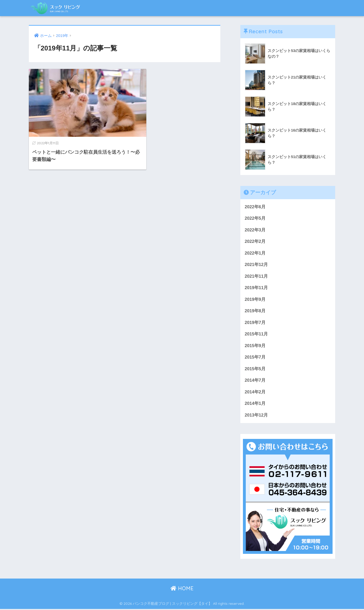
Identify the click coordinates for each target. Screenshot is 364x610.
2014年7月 (255, 381)
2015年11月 (256, 335)
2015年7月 (255, 358)
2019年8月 (255, 311)
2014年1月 (255, 404)
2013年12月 (256, 416)
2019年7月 (255, 323)
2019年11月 (256, 288)
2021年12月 (256, 265)
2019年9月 (255, 300)
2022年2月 (255, 242)
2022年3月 (255, 230)
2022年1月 (255, 253)
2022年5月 (255, 219)
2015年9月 (255, 346)
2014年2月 (255, 393)
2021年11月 (256, 277)
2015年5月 (255, 370)
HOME (182, 589)
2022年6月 (255, 207)
